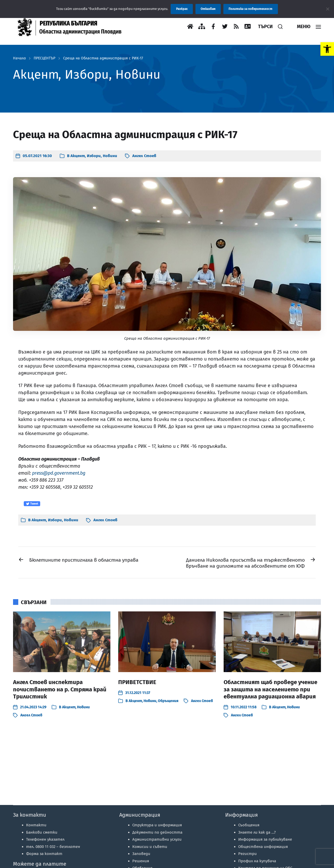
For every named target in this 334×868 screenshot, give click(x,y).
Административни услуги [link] (157, 839)
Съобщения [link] (249, 825)
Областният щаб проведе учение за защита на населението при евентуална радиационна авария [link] (270, 689)
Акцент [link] (78, 156)
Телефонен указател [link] (45, 839)
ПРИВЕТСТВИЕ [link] (137, 682)
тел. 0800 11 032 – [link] (53, 847)
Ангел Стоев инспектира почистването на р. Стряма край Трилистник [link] (60, 689)
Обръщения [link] (168, 701)
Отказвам (208, 9)
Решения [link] (141, 861)
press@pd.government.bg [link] (59, 473)
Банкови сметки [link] (42, 832)
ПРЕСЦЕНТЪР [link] (44, 58)
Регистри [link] (247, 854)
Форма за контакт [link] (44, 854)
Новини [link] (110, 156)
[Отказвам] (327, 9)
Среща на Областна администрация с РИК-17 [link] (103, 58)
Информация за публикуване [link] (265, 839)
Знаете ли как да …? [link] (257, 832)
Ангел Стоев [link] (144, 156)
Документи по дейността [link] (157, 832)
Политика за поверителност (250, 9)
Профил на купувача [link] (257, 861)
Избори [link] (94, 156)
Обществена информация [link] (263, 847)
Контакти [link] (36, 825)
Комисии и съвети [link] (150, 847)
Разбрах (182, 9)
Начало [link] (19, 58)
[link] (327, 49)
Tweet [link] (32, 504)
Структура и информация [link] (157, 825)
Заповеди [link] (141, 854)
